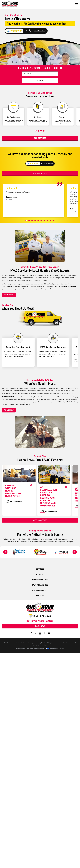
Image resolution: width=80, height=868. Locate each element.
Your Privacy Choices (55, 648)
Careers (40, 596)
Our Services (40, 138)
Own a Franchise (40, 585)
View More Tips (40, 520)
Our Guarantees (40, 580)
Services (40, 569)
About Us (40, 574)
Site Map (30, 648)
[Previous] (5, 552)
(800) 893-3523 (42, 616)
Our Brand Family (40, 590)
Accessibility (20, 648)
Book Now (9, 295)
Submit (40, 81)
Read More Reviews (40, 173)
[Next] (75, 552)
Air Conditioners (16, 501)
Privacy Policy (39, 648)
